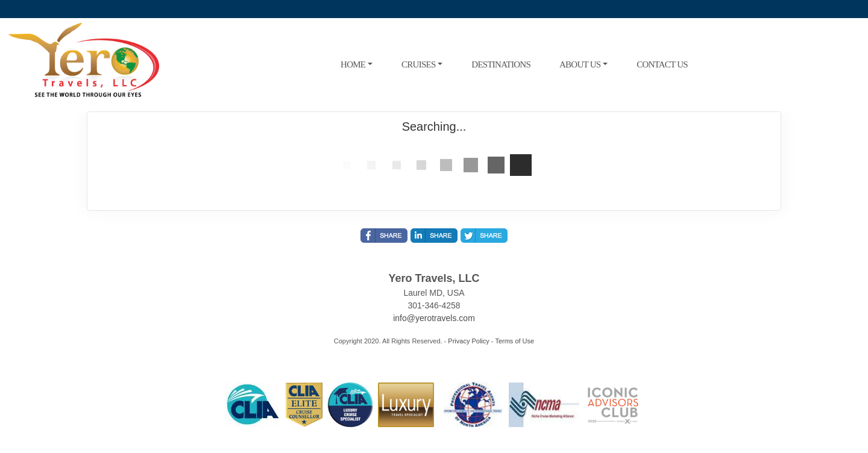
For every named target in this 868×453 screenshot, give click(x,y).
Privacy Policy (468, 341)
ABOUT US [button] (580, 64)
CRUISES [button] (418, 64)
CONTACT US (662, 64)
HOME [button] (353, 64)
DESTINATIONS (501, 64)
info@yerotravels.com (434, 318)
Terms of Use (514, 341)
